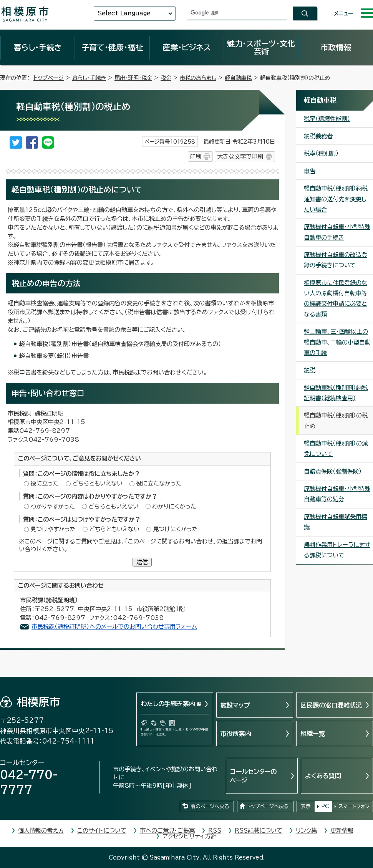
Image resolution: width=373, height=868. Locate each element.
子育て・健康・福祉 (112, 47)
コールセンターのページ (253, 776)
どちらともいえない (97, 483)
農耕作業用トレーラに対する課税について (337, 550)
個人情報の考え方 (41, 831)
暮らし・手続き (38, 47)
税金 (166, 78)
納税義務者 (318, 136)
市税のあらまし (198, 78)
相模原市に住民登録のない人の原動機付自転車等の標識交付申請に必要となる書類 (336, 299)
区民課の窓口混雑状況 (331, 705)
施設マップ (235, 705)
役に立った (45, 483)
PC (325, 806)
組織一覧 (313, 734)
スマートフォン (354, 806)
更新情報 (342, 831)
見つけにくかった (175, 529)
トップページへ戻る (268, 806)
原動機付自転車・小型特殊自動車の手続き (337, 232)
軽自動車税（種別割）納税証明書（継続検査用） (336, 393)
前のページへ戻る (210, 806)
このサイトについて (102, 831)
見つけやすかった (53, 529)
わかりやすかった (53, 506)
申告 (310, 171)
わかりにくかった (174, 506)
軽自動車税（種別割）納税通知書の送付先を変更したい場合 (336, 199)
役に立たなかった (159, 483)
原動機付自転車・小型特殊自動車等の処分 (337, 494)
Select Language (124, 13)
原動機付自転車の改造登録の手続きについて (336, 260)
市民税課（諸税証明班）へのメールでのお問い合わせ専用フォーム (114, 627)
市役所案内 (236, 734)
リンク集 (306, 831)
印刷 (196, 157)
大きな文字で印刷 (240, 157)
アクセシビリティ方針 (189, 836)
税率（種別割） (321, 153)
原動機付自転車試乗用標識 (336, 522)
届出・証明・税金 (133, 78)
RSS (215, 831)
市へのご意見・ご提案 (167, 831)
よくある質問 (323, 776)
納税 (310, 370)
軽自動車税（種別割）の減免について (336, 449)
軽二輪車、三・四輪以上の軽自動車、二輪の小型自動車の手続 (337, 342)
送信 (142, 562)
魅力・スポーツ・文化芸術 (261, 47)
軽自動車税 (238, 78)
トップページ (49, 78)
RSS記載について (259, 831)
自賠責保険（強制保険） (333, 471)
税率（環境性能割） (327, 119)
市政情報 (336, 47)
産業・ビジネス (187, 47)
